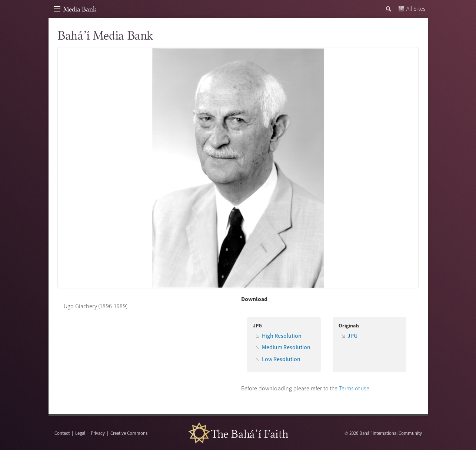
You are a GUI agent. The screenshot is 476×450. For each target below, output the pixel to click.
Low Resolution (281, 359)
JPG (352, 336)
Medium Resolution (286, 347)
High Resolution (282, 336)
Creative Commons (129, 433)
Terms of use (354, 388)
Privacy (98, 433)
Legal (80, 433)
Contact (62, 433)
